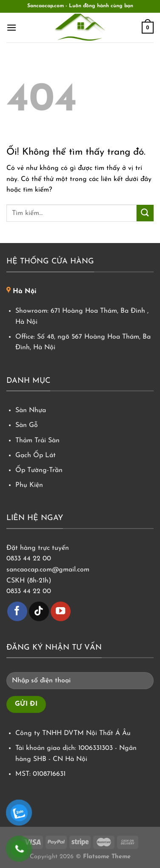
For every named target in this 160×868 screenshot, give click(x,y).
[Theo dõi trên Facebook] (17, 612)
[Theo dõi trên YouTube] (61, 612)
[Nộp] (145, 213)
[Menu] (11, 27)
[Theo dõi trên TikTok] (39, 612)
